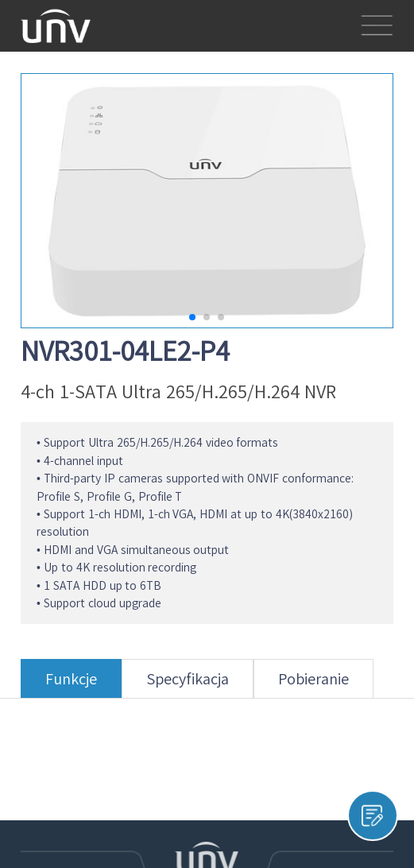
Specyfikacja (188, 685)
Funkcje (71, 685)
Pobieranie (313, 685)
